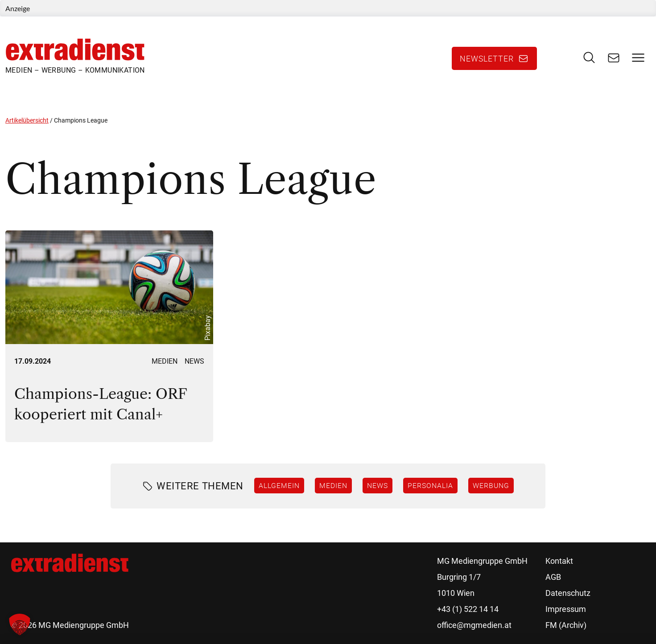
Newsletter (487, 58)
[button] (20, 624)
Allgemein (279, 485)
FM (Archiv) (566, 625)
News (194, 361)
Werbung (491, 485)
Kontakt (559, 561)
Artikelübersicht (27, 120)
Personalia (430, 485)
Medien (165, 361)
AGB (553, 577)
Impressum (566, 609)
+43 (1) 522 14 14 (468, 609)
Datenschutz (568, 593)
